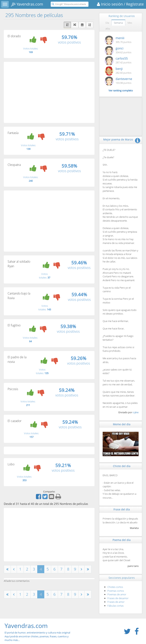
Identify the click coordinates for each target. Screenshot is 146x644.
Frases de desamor (118, 598)
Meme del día (122, 424)
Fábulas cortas (115, 606)
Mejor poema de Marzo (118, 139)
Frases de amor (116, 602)
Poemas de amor (117, 594)
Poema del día (122, 540)
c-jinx (136, 412)
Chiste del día (122, 466)
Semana (118, 23)
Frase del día (122, 509)
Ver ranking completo (121, 90)
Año (108, 29)
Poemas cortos (116, 591)
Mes (130, 23)
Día (107, 23)
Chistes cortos (115, 587)
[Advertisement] (49, 92)
